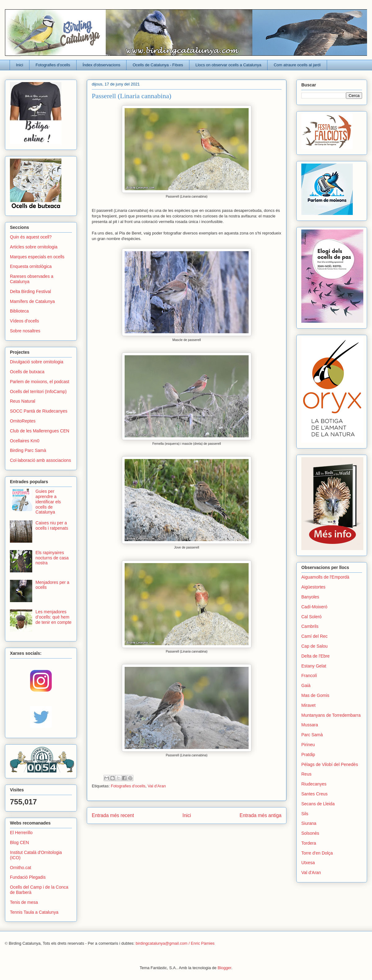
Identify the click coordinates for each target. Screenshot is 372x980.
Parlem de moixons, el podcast (40, 382)
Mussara (310, 725)
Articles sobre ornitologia (34, 247)
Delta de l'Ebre (315, 656)
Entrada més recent (113, 815)
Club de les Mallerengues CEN (40, 431)
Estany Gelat (314, 666)
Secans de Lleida (318, 804)
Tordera (309, 843)
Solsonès (310, 833)
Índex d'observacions (101, 65)
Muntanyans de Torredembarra (331, 715)
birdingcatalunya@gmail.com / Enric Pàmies (175, 943)
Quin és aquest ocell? (31, 237)
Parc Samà (312, 735)
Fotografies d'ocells (53, 65)
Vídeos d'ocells (24, 321)
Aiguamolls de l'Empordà (325, 577)
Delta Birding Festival (30, 291)
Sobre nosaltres (25, 331)
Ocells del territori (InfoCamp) (38, 392)
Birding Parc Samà (28, 450)
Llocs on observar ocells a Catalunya (228, 65)
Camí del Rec (314, 636)
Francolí (309, 676)
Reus (306, 774)
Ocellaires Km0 (25, 441)
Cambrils (310, 626)
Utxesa (308, 863)
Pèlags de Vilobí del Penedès (330, 764)
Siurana (309, 823)
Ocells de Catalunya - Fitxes (158, 65)
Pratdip (308, 755)
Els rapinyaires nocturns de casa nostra (52, 558)
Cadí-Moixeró (314, 607)
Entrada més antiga (261, 815)
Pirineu (308, 745)
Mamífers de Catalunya (32, 301)
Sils (305, 814)
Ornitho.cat (20, 868)
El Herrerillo (21, 833)
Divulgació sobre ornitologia (37, 362)
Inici (20, 65)
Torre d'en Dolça (317, 853)
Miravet (308, 705)
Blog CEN (19, 842)
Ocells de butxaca (27, 372)
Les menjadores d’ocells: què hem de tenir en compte (54, 617)
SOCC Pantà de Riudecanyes (39, 411)
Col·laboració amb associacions (40, 460)
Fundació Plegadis (28, 877)
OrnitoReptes (23, 421)
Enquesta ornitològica (31, 266)
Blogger (224, 968)
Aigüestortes (313, 587)
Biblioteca (19, 311)
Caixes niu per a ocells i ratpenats (52, 525)
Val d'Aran (157, 786)
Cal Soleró (311, 617)
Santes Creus (314, 794)
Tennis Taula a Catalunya (34, 912)
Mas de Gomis (315, 695)
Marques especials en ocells (37, 257)
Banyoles (310, 597)
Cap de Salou (314, 646)
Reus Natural (23, 401)
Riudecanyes (314, 784)
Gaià (306, 685)
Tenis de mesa (24, 902)
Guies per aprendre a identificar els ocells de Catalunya (48, 502)
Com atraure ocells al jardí (297, 65)
